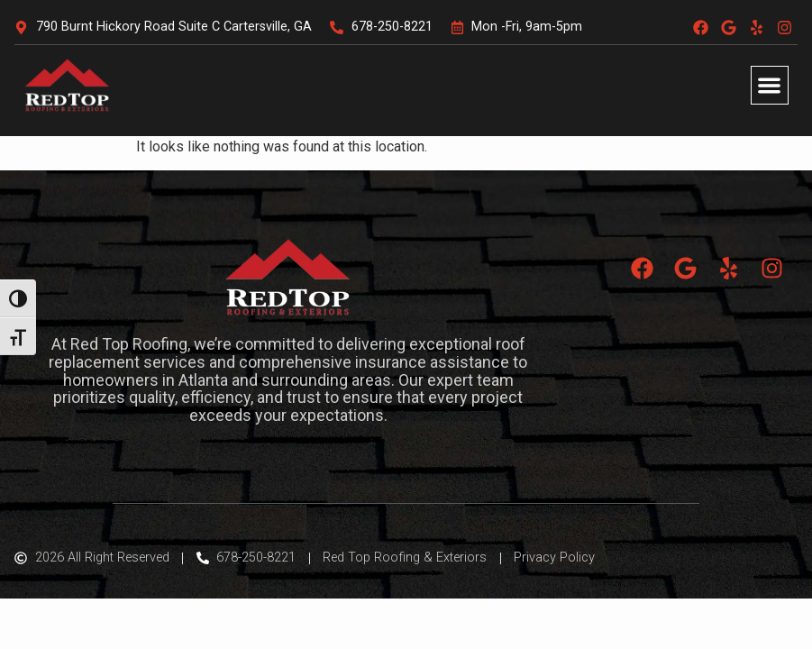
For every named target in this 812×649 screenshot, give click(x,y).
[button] (770, 85)
